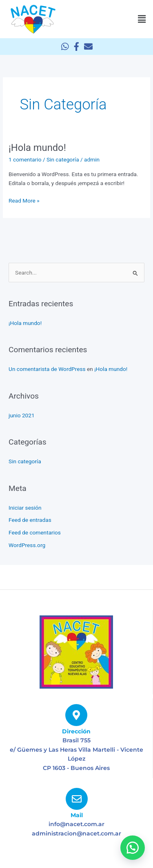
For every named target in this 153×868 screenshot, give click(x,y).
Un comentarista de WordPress (47, 369)
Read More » (24, 200)
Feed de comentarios (35, 532)
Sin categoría (63, 159)
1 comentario (25, 159)
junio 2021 (22, 415)
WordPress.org (27, 545)
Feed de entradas (30, 520)
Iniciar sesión (25, 508)
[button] (142, 19)
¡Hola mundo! (37, 148)
